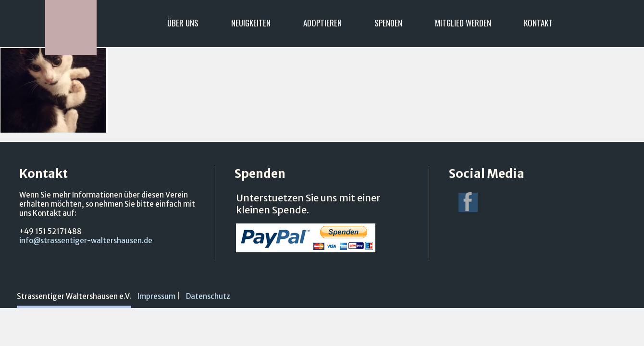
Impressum (156, 296)
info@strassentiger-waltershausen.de (86, 241)
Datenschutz (208, 296)
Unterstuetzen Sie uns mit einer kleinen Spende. (308, 204)
